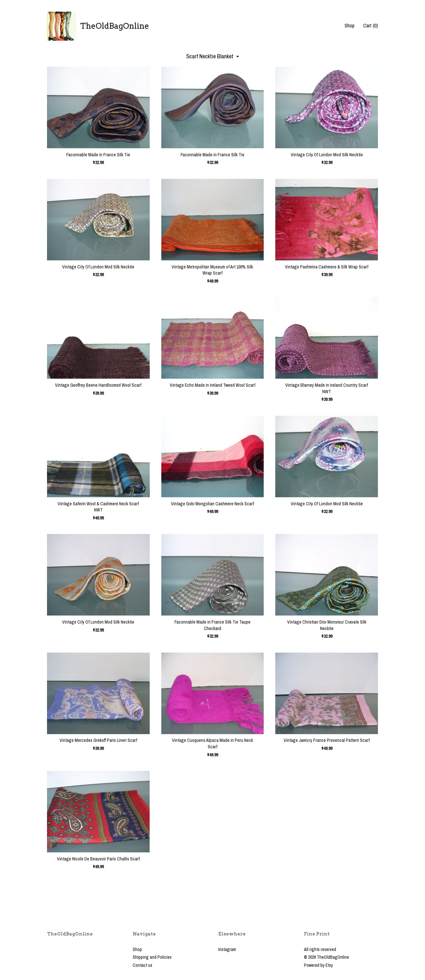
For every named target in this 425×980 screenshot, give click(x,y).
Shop (349, 25)
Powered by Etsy (318, 965)
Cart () (371, 25)
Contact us (142, 965)
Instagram (227, 949)
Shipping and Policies (152, 957)
